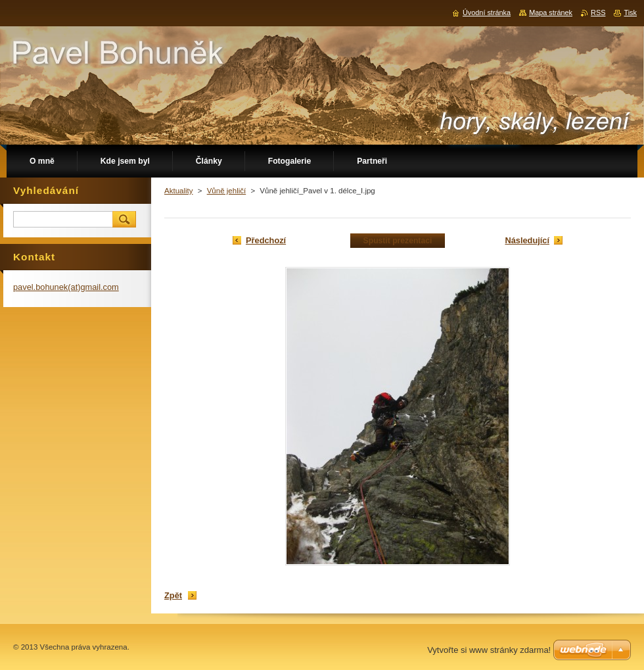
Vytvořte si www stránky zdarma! (489, 650)
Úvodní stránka (487, 12)
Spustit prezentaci (398, 241)
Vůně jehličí (227, 191)
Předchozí (266, 240)
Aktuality (179, 191)
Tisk (630, 12)
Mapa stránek (551, 12)
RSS (598, 12)
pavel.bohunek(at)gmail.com (66, 287)
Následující (527, 240)
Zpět (173, 595)
